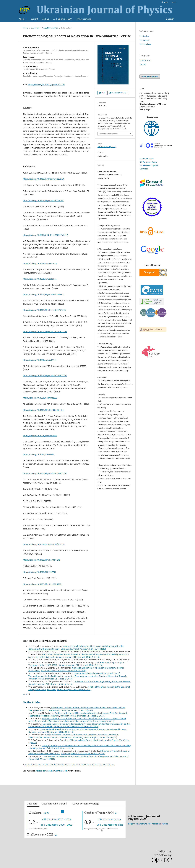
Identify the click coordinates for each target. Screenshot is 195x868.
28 (87, 765)
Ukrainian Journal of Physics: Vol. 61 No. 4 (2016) (50, 684)
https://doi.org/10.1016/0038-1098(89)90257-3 (44, 544)
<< (24, 694)
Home (26, 28)
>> (113, 765)
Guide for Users (147, 159)
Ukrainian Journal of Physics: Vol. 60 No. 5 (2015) (83, 754)
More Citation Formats (109, 134)
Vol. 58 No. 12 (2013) (50, 28)
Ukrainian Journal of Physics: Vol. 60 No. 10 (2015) (64, 670)
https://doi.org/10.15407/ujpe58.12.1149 (46, 85)
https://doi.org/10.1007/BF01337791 (39, 572)
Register (165, 2)
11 (41, 765)
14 (50, 765)
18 (60, 765)
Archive (46, 19)
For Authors (144, 40)
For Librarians (145, 44)
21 (69, 765)
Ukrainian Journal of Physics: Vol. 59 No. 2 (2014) (69, 690)
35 (106, 765)
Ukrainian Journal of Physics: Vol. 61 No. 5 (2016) (51, 748)
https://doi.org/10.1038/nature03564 (40, 279)
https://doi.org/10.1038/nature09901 (40, 360)
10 (39, 765)
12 (44, 765)
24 (77, 765)
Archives (35, 28)
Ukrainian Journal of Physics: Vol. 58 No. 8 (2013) (77, 657)
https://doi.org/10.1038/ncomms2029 (40, 398)
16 (55, 765)
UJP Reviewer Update (149, 165)
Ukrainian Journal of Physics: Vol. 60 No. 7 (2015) (92, 721)
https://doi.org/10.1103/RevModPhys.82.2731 (44, 179)
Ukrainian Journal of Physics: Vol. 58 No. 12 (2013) (51, 732)
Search (170, 19)
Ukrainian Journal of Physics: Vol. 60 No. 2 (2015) (95, 737)
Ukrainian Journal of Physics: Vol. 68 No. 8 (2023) (82, 716)
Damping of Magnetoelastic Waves (76, 740)
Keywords (144, 169)
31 (96, 765)
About (22, 19)
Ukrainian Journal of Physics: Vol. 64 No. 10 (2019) (83, 649)
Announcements (84, 19)
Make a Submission (150, 76)
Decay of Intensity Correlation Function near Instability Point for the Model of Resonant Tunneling (86, 745)
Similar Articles (32, 702)
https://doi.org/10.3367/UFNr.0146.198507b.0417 (45, 235)
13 (47, 765)
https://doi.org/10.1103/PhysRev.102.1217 (42, 584)
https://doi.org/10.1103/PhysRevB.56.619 (42, 560)
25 (79, 765)
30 (93, 765)
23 (74, 765)
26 (82, 765)
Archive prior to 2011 (63, 19)
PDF (103, 93)
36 (109, 765)
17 (58, 765)
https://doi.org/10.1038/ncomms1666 (40, 436)
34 (104, 765)
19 (63, 765)
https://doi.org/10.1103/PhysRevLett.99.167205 (44, 310)
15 (52, 765)
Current (34, 19)
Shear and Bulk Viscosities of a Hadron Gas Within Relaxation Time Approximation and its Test (83, 729)
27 (85, 765)
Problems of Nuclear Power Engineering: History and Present (103, 681)
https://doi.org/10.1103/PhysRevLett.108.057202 (45, 473)
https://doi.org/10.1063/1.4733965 (39, 454)
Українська (145, 60)
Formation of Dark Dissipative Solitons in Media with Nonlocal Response (76, 756)
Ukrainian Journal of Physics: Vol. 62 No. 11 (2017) (76, 727)
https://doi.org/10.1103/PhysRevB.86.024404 (43, 410)
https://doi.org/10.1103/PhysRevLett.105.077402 (45, 332)
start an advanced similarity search (51, 771)
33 (101, 765)
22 (71, 765)
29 (90, 765)
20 (66, 765)
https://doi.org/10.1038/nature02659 (40, 263)
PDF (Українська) (119, 93)
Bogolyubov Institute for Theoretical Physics (148, 824)
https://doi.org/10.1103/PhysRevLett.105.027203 (45, 375)
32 (98, 765)
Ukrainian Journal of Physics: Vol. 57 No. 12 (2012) (70, 710)
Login (174, 2)
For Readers (144, 36)
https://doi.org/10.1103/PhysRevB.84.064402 (43, 294)
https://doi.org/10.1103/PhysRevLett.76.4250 (43, 200)
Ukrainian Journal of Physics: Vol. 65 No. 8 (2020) (80, 665)
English (143, 64)
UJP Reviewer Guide (148, 162)
